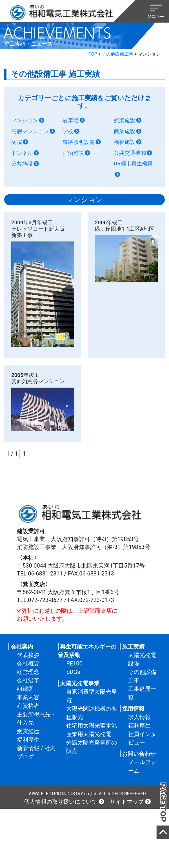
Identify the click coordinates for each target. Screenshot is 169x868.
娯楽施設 (124, 120)
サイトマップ (127, 802)
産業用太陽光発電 (89, 734)
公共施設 (22, 164)
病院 (17, 142)
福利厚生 (28, 740)
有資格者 (28, 706)
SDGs (73, 672)
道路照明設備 (79, 142)
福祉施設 (124, 142)
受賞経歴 (28, 731)
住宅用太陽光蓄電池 (92, 726)
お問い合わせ (139, 754)
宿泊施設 (73, 153)
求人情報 (139, 717)
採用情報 (133, 709)
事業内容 (28, 697)
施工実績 (133, 647)
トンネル (22, 153)
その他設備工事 (117, 54)
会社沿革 (28, 680)
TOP (93, 54)
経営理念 (28, 672)
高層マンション (30, 131)
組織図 (25, 689)
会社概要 (28, 663)
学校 (68, 131)
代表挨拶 (28, 655)
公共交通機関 (130, 153)
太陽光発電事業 (80, 683)
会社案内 (22, 647)
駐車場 (71, 120)
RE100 (74, 663)
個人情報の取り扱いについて (61, 802)
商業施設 (124, 131)
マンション (25, 120)
